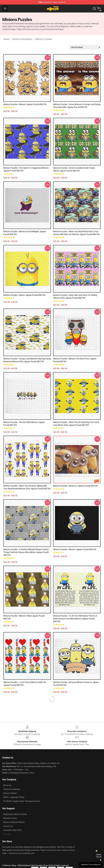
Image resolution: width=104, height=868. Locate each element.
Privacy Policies (10, 793)
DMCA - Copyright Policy (14, 797)
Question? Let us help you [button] (91, 865)
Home (6, 39)
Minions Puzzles (44, 39)
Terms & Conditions (12, 789)
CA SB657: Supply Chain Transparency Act (22, 801)
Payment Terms (10, 818)
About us (7, 785)
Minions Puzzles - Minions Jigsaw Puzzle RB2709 (25, 104)
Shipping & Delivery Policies (15, 814)
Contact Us (8, 826)
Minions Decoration (22, 39)
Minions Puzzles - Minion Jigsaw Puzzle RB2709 (24, 295)
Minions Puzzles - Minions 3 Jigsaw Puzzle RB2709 (75, 486)
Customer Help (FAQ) (12, 830)
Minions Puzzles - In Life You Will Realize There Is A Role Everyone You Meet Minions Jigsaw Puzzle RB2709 (75, 619)
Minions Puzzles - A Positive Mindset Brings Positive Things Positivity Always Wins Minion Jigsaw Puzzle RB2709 (26, 552)
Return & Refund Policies (14, 822)
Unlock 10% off (99, 856)
